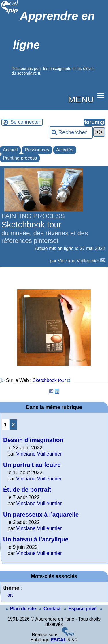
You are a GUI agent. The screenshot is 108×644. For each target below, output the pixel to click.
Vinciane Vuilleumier (79, 261)
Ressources (37, 150)
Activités (65, 150)
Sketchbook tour (49, 380)
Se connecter (25, 122)
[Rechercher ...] (71, 132)
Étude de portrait (27, 490)
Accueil (10, 150)
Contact (51, 609)
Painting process (20, 158)
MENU (81, 99)
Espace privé (81, 609)
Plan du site (22, 609)
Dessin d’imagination (33, 440)
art (10, 595)
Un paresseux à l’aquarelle (41, 514)
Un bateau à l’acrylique (36, 539)
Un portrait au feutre (32, 465)
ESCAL (58, 640)
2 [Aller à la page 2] (13, 424)
